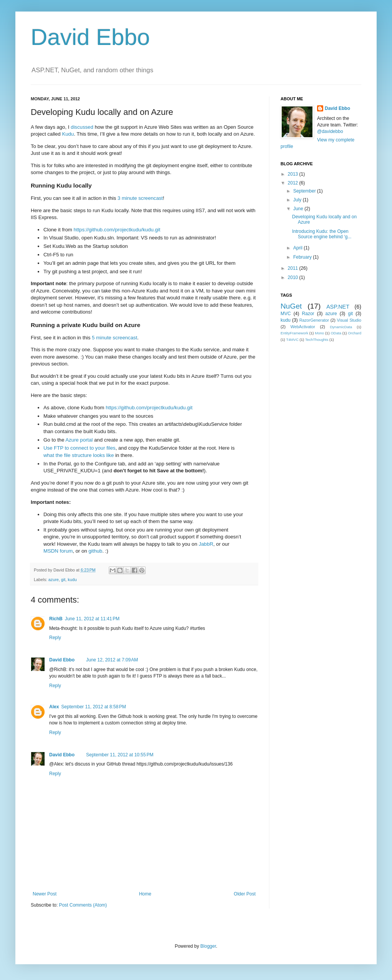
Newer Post (45, 894)
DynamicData (341, 327)
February (303, 257)
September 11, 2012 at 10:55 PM (120, 755)
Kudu (68, 134)
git (63, 580)
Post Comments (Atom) (83, 905)
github (95, 551)
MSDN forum (58, 551)
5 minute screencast (115, 338)
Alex (54, 707)
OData (336, 333)
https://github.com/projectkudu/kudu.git (117, 230)
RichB (56, 619)
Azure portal (79, 440)
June (299, 209)
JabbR (206, 544)
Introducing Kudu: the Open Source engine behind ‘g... (322, 234)
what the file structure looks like (79, 455)
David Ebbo (90, 37)
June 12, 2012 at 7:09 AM (112, 660)
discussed (82, 127)
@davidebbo (330, 131)
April (298, 248)
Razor (308, 314)
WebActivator (303, 327)
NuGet (291, 306)
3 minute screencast (140, 198)
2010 (294, 277)
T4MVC (292, 340)
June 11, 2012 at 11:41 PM (92, 619)
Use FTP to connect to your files (79, 448)
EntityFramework (294, 333)
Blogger (208, 946)
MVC (286, 314)
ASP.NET (338, 307)
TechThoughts (317, 340)
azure (54, 580)
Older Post (245, 894)
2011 (294, 268)
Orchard (355, 333)
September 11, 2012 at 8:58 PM (93, 707)
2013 (294, 174)
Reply (55, 638)
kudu (72, 580)
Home (145, 894)
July (298, 200)
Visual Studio (349, 320)
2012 (294, 183)
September (305, 191)
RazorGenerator (314, 320)
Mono (319, 333)
